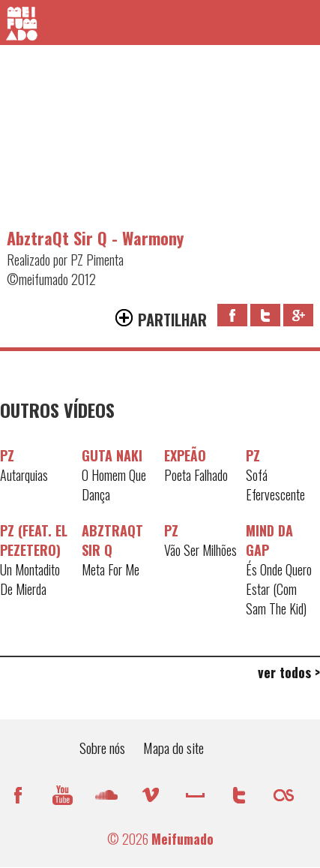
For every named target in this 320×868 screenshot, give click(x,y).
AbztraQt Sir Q (112, 540)
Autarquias (24, 475)
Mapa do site (173, 747)
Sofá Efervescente (275, 485)
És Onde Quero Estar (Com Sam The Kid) (279, 589)
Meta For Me (111, 569)
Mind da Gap (269, 540)
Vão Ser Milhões (200, 550)
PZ (7, 455)
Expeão (185, 455)
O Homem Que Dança (114, 485)
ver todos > (289, 672)
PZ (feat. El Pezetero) (34, 540)
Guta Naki (112, 455)
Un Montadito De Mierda (30, 579)
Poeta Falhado (196, 475)
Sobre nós (102, 747)
